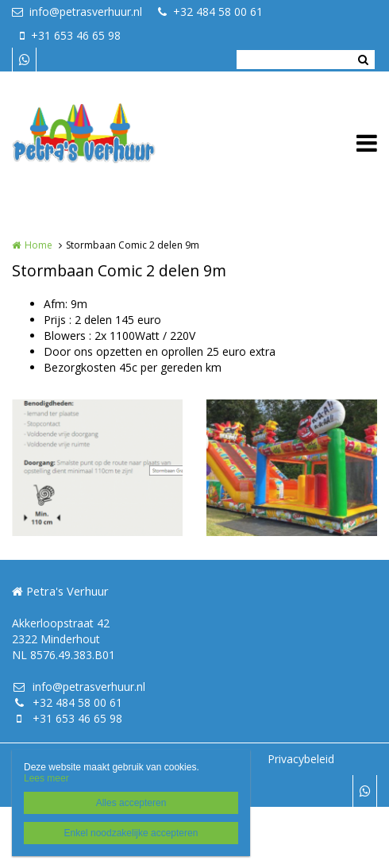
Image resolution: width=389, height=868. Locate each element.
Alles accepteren (131, 803)
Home (39, 245)
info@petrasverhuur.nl (77, 12)
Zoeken (363, 60)
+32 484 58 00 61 (210, 12)
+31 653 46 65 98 (70, 35)
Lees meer (46, 778)
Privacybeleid (301, 759)
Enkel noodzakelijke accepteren (131, 833)
